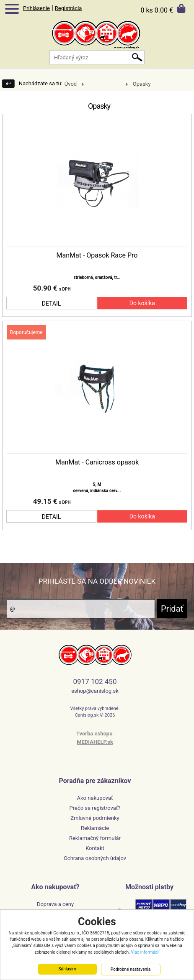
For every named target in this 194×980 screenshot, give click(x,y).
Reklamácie (95, 828)
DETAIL (52, 304)
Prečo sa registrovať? (95, 808)
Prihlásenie (36, 8)
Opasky (142, 84)
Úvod (71, 84)
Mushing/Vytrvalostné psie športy (100, 84)
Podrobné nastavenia (131, 969)
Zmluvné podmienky (95, 818)
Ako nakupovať (95, 798)
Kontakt (95, 848)
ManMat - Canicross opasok (97, 462)
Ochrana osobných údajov (95, 858)
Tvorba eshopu (94, 734)
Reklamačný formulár (95, 838)
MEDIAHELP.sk (95, 742)
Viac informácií (145, 952)
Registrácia (69, 8)
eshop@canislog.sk (95, 691)
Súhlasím (67, 969)
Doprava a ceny (55, 904)
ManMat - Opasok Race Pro (97, 255)
